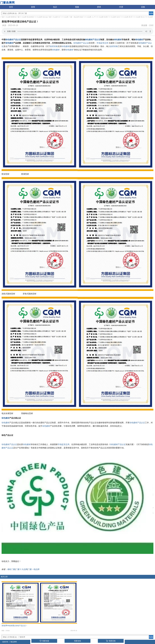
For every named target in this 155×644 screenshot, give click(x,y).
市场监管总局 (102, 43)
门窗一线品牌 (74, 17)
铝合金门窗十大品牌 (50, 17)
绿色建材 (118, 40)
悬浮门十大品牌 (135, 17)
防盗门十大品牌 (85, 17)
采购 (143, 7)
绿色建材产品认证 (13, 40)
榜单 (99, 7)
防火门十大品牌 (147, 17)
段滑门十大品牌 (110, 17)
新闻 (33, 7)
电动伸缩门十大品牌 (34, 17)
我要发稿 (77, 641)
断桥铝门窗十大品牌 (19, 17)
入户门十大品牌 (98, 17)
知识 (55, 7)
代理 (121, 7)
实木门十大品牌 (122, 17)
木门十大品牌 (63, 17)
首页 (11, 7)
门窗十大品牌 (6, 17)
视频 (77, 7)
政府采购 (54, 46)
